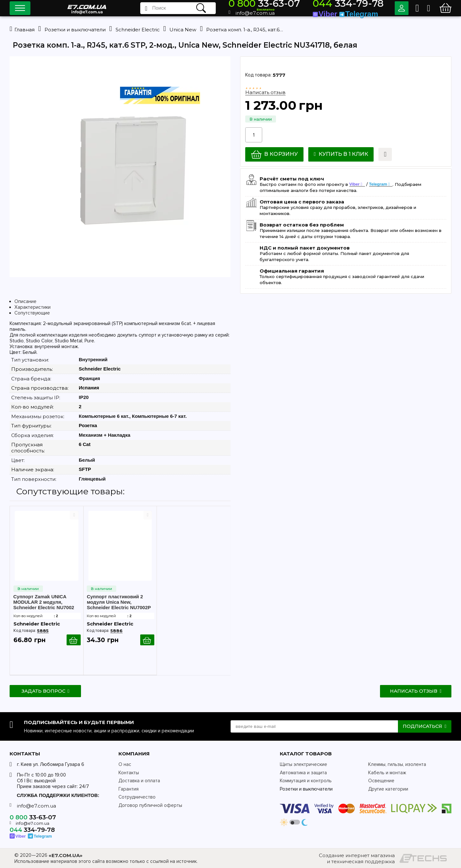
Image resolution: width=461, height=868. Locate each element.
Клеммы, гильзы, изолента (397, 765)
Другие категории (388, 789)
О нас (125, 765)
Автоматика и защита (303, 773)
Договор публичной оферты (150, 805)
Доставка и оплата (139, 781)
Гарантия (129, 789)
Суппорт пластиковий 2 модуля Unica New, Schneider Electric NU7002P (119, 602)
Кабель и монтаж (387, 773)
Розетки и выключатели (306, 789)
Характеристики (32, 307)
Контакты (129, 773)
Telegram (378, 184)
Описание (25, 302)
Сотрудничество (137, 797)
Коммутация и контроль (306, 781)
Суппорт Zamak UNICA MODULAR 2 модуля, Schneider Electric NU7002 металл (44, 603)
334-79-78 (361, 5)
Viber (354, 184)
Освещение (381, 781)
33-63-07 (305, 5)
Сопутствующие (32, 313)
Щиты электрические (303, 765)
